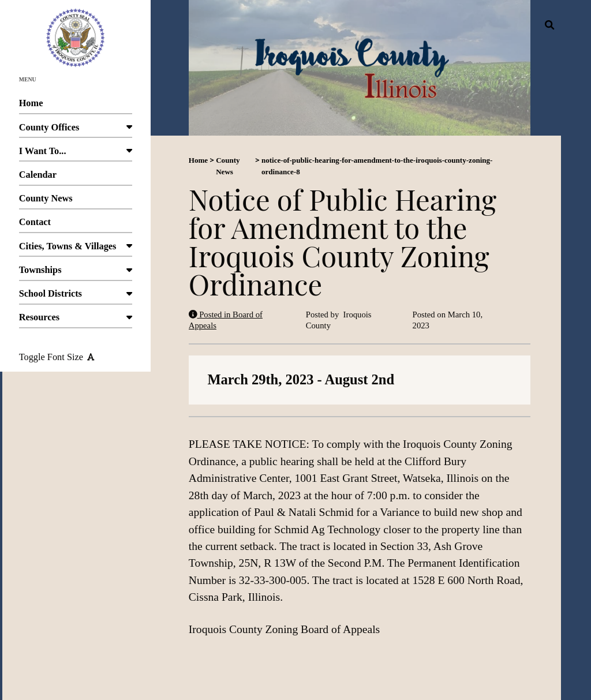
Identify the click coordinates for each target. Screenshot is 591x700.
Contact (76, 225)
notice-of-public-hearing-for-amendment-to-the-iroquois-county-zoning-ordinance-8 (377, 166)
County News (76, 201)
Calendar (76, 177)
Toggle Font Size (57, 357)
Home (76, 106)
